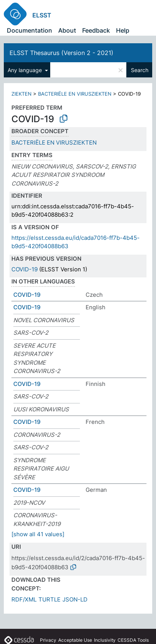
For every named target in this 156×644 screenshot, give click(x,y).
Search (140, 70)
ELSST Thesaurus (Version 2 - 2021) (61, 53)
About (67, 30)
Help (123, 30)
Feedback (96, 30)
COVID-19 (25, 269)
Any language (25, 70)
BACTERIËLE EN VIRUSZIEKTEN (75, 94)
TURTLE (49, 599)
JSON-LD (75, 599)
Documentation (29, 30)
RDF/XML (24, 599)
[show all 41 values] (38, 534)
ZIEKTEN (21, 94)
